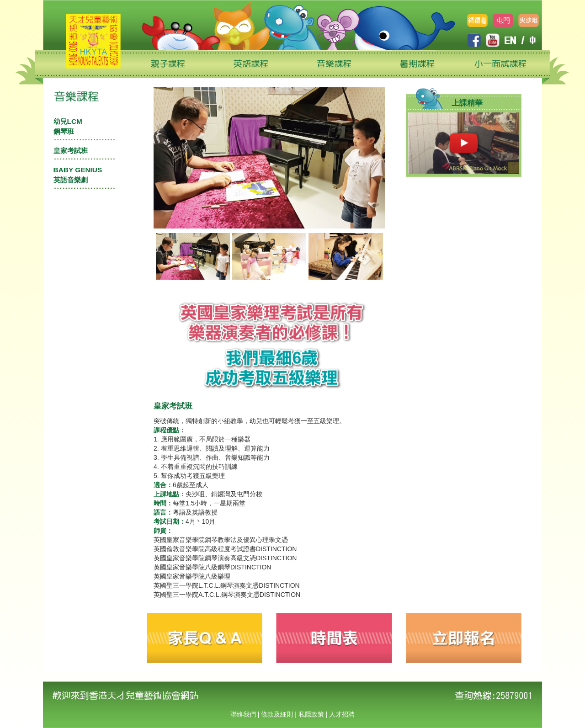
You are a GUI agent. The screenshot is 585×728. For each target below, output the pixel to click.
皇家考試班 (71, 151)
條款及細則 (277, 714)
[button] (173, 256)
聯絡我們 (243, 714)
